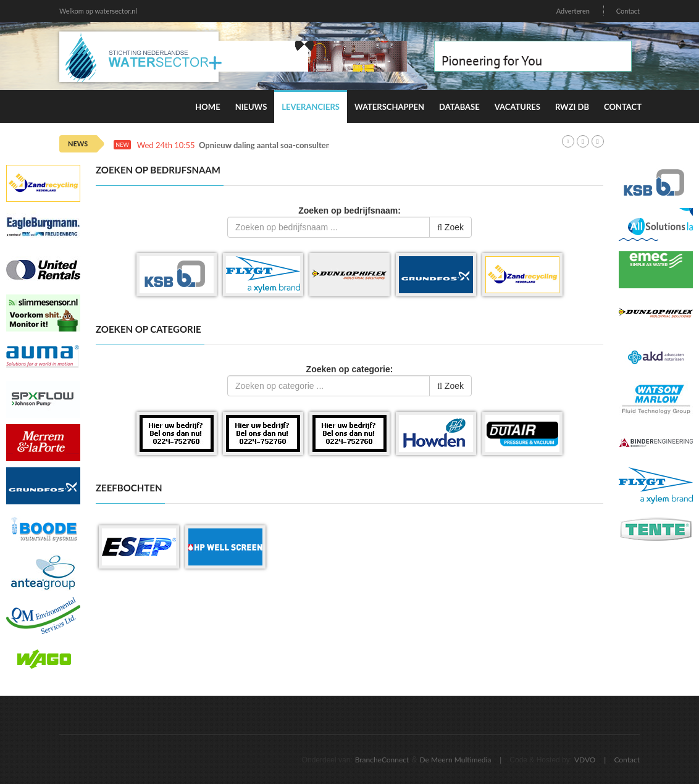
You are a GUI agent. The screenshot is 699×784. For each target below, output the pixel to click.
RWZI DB (572, 107)
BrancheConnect (382, 760)
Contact (628, 11)
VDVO (585, 760)
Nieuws (251, 107)
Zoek (450, 227)
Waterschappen (389, 107)
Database (459, 107)
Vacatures (517, 107)
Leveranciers (311, 107)
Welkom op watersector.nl (98, 11)
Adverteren (573, 11)
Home (207, 107)
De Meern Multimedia (456, 760)
